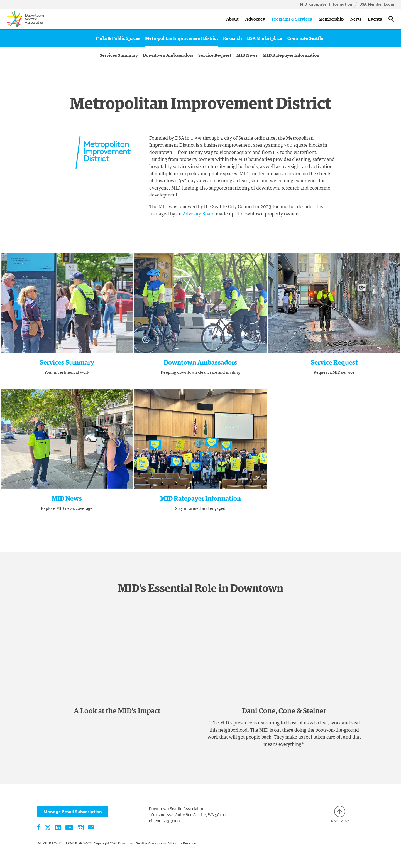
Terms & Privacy (78, 843)
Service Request (215, 55)
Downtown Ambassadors (168, 55)
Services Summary (119, 55)
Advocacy (255, 19)
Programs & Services (292, 19)
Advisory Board (199, 214)
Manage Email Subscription (73, 812)
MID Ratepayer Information (326, 4)
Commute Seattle (305, 38)
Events (375, 19)
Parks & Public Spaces (118, 38)
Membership (331, 19)
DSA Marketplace (265, 38)
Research (233, 38)
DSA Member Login (377, 4)
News (356, 19)
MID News (247, 55)
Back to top (340, 814)
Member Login (50, 843)
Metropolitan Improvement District (182, 38)
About (232, 19)
